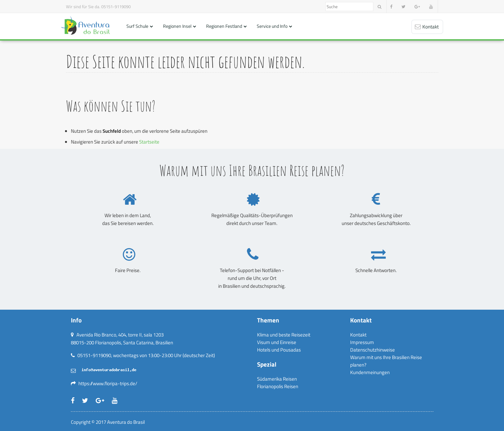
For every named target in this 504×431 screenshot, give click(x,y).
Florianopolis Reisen (278, 386)
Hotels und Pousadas (279, 350)
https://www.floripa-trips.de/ (108, 383)
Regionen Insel (177, 26)
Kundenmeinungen (370, 372)
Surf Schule (137, 26)
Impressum (362, 342)
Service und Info (272, 26)
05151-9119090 (116, 7)
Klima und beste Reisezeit (284, 335)
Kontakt (358, 335)
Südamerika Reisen (277, 379)
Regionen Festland (224, 26)
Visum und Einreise (277, 342)
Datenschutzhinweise (373, 350)
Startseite (149, 142)
